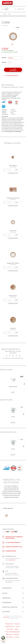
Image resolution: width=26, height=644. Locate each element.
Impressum (17, 637)
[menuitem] (5, 9)
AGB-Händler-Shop (9, 624)
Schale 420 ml (13, 387)
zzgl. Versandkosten (10, 50)
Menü (5, 9)
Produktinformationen (10, 627)
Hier (16, 573)
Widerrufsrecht (9, 634)
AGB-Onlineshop (10, 637)
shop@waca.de (12, 560)
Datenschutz (16, 634)
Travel (13, 417)
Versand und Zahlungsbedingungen (12, 632)
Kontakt (16, 629)
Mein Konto (17, 624)
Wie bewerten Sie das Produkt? (13, 355)
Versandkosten (6, 617)
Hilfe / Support (10, 629)
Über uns (18, 627)
